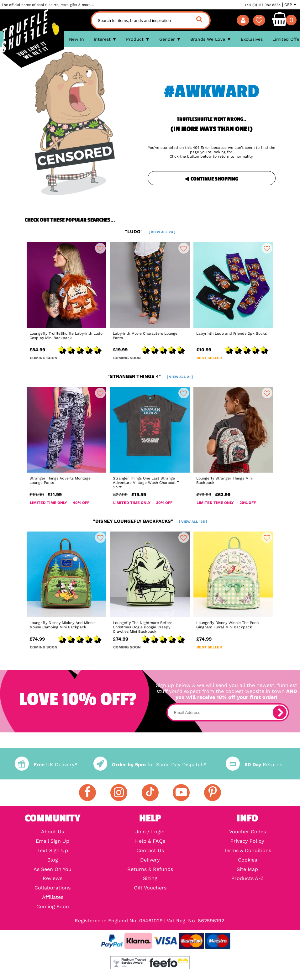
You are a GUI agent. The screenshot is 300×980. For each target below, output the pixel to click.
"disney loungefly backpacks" (150, 521)
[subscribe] (280, 712)
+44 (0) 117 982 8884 (263, 5)
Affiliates (53, 897)
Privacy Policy (247, 841)
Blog (53, 860)
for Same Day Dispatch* (150, 765)
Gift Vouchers (150, 888)
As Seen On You (53, 869)
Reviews (53, 878)
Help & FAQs (150, 841)
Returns (254, 765)
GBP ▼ (291, 5)
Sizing (150, 878)
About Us (53, 832)
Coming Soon (53, 907)
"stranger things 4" (150, 376)
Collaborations (53, 888)
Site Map (247, 869)
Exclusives (252, 39)
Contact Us (150, 851)
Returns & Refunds (150, 869)
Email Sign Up (53, 841)
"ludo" (150, 232)
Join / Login (150, 832)
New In (76, 39)
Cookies (247, 860)
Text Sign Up (53, 851)
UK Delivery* (46, 765)
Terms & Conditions (247, 851)
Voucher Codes (247, 832)
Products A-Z (247, 878)
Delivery (150, 860)
